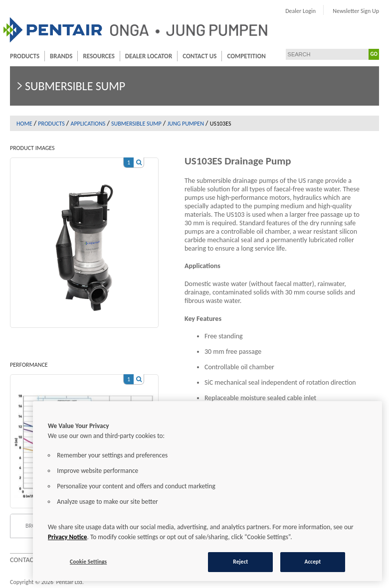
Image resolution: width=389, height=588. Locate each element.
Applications (88, 124)
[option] (84, 238)
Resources (98, 56)
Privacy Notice (68, 537)
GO (374, 54)
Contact (23, 560)
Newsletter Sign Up (356, 11)
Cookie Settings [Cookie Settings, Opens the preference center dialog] (88, 562)
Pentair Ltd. (70, 582)
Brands (61, 56)
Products (25, 56)
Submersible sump (136, 124)
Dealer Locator (149, 56)
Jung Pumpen (186, 124)
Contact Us (199, 56)
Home (24, 124)
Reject (240, 562)
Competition (246, 56)
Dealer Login (300, 11)
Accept (312, 562)
